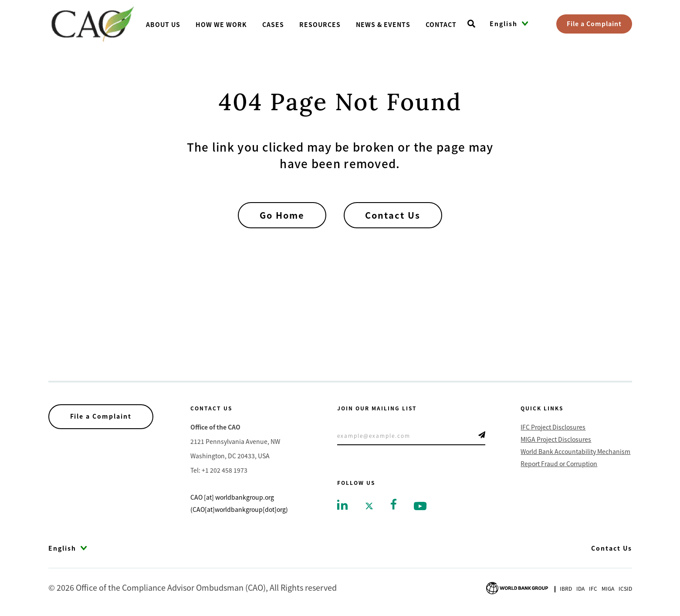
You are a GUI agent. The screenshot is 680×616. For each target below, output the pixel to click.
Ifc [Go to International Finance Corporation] (593, 588)
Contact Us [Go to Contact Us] (612, 548)
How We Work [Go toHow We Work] (221, 24)
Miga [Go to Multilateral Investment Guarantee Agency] (608, 588)
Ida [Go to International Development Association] (580, 588)
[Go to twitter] (369, 505)
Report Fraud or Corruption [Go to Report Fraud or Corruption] (559, 464)
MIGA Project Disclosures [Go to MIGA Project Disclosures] (556, 439)
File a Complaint (594, 24)
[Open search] (471, 24)
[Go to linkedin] (342, 504)
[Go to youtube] (420, 505)
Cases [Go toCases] (273, 24)
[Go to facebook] (394, 503)
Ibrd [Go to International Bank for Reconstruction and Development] (566, 588)
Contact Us (393, 215)
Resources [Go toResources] (320, 24)
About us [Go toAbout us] (163, 24)
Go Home (282, 215)
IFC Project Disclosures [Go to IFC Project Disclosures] (553, 427)
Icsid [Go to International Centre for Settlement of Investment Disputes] (625, 588)
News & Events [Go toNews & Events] (383, 24)
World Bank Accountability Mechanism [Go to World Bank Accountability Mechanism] (575, 451)
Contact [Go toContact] (441, 24)
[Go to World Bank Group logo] (517, 587)
